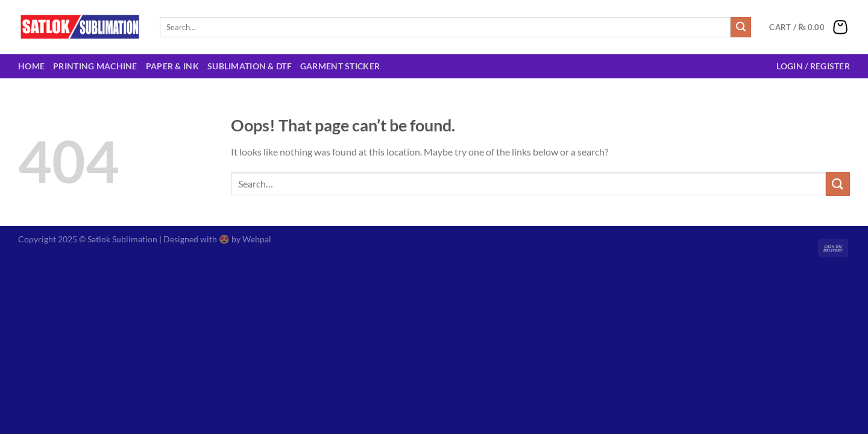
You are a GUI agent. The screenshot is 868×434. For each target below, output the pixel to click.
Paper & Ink (172, 66)
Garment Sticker (340, 66)
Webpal (257, 239)
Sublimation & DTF (250, 66)
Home (31, 66)
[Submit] (741, 27)
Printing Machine (95, 66)
